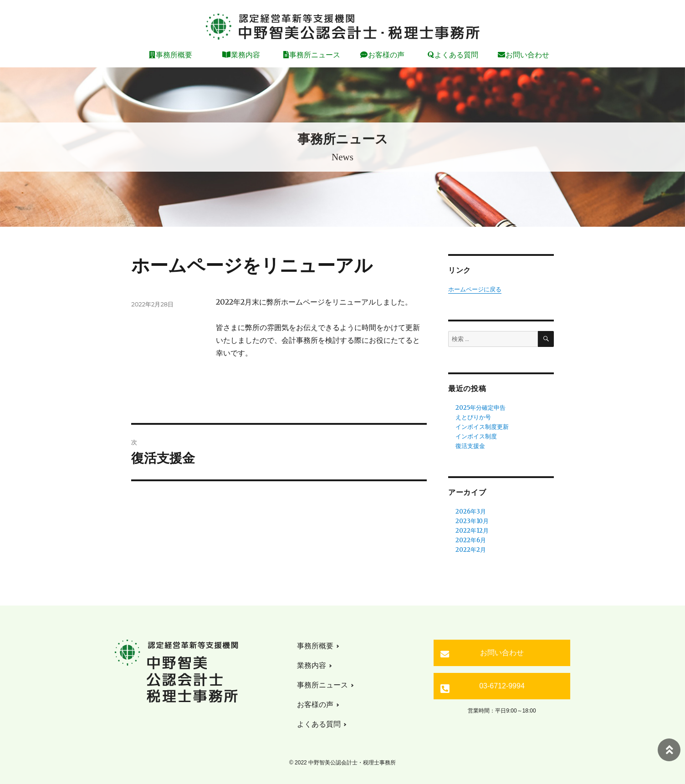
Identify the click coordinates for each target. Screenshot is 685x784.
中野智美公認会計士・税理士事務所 (342, 27)
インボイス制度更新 (482, 427)
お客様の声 (386, 55)
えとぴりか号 (473, 417)
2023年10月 (472, 521)
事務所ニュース (315, 55)
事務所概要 (174, 55)
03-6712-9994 (502, 686)
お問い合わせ (527, 55)
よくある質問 (456, 55)
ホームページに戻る (475, 289)
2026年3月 (471, 512)
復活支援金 (470, 446)
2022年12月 (472, 531)
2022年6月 (471, 540)
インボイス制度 (476, 436)
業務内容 (245, 55)
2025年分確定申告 (481, 408)
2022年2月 (471, 550)
